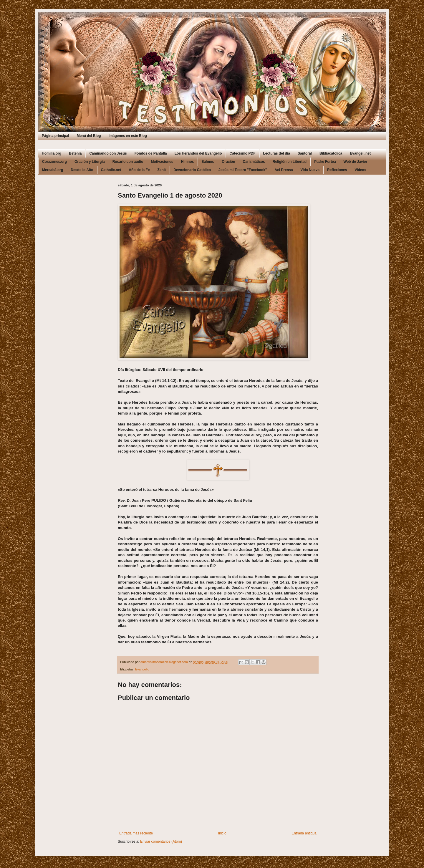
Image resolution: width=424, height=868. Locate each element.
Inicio (222, 833)
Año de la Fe (139, 170)
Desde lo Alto (82, 170)
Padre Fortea (325, 162)
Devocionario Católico (192, 170)
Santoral (305, 153)
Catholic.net (111, 170)
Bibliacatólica (331, 153)
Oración (228, 162)
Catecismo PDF (242, 153)
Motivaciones (162, 162)
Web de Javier (355, 162)
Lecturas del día (277, 153)
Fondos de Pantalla (151, 153)
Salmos (208, 162)
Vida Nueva (310, 170)
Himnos (187, 162)
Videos (360, 170)
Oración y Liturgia (90, 162)
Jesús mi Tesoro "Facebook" (243, 170)
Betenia (75, 153)
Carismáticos (254, 162)
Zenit (162, 170)
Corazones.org (54, 162)
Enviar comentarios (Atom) (161, 842)
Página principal (56, 136)
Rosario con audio (128, 162)
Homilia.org (52, 153)
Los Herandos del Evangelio (198, 153)
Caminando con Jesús (108, 153)
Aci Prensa (284, 170)
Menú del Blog (89, 136)
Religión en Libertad (290, 162)
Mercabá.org (53, 170)
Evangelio (142, 669)
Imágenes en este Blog (128, 136)
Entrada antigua (304, 833)
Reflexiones (337, 170)
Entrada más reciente (136, 833)
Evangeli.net (360, 153)
